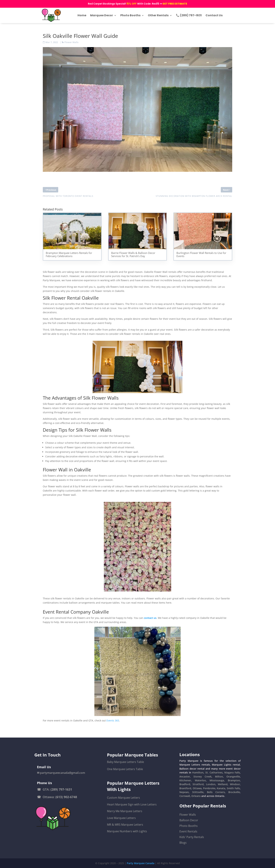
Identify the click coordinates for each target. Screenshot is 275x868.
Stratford (198, 784)
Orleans (196, 796)
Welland (223, 784)
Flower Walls (71, 42)
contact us (150, 618)
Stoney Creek (202, 777)
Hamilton (198, 772)
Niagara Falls (232, 772)
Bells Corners (216, 792)
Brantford (185, 788)
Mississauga (217, 780)
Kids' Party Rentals (192, 837)
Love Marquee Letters (121, 818)
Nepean (184, 792)
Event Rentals (188, 831)
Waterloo (200, 780)
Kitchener (185, 780)
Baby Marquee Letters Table (125, 762)
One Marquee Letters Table (125, 769)
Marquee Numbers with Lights (127, 831)
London (211, 784)
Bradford (185, 784)
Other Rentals (158, 15)
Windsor (235, 784)
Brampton (234, 780)
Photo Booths (130, 15)
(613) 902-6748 (66, 797)
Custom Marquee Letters (123, 798)
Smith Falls (233, 788)
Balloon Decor (189, 820)
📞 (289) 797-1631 (189, 15)
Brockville (234, 792)
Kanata (221, 788)
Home (82, 15)
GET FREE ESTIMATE (175, 4)
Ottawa (197, 788)
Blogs (183, 843)
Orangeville (233, 777)
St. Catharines (214, 772)
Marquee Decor (102, 15)
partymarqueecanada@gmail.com (63, 773)
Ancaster (185, 777)
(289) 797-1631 (61, 789)
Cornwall (185, 796)
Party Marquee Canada (141, 863)
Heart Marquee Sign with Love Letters (132, 804)
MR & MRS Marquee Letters (125, 825)
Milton (219, 777)
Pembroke (209, 788)
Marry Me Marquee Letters (125, 811)
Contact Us (214, 15)
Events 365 (113, 720)
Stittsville (198, 792)
